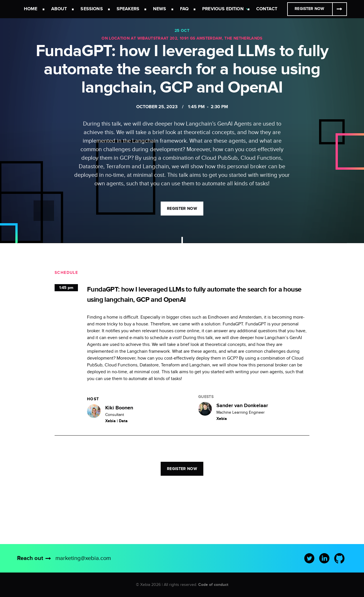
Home (31, 9)
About (59, 9)
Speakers (128, 9)
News (160, 9)
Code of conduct (213, 585)
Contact (267, 9)
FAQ (184, 9)
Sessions (92, 9)
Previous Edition (223, 9)
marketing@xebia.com (83, 558)
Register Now (309, 9)
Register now (182, 209)
